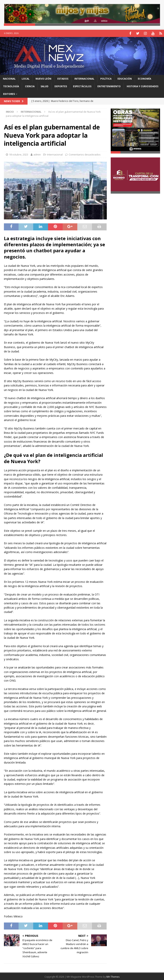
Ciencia (30, 86)
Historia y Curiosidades (143, 86)
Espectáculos (82, 86)
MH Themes (113, 976)
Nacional (9, 78)
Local (26, 78)
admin (37, 154)
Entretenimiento (109, 86)
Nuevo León (43, 78)
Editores (9, 94)
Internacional (84, 78)
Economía (144, 78)
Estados (63, 78)
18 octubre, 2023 (19, 154)
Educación (125, 78)
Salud (45, 86)
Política (106, 78)
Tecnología (11, 86)
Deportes (61, 86)
